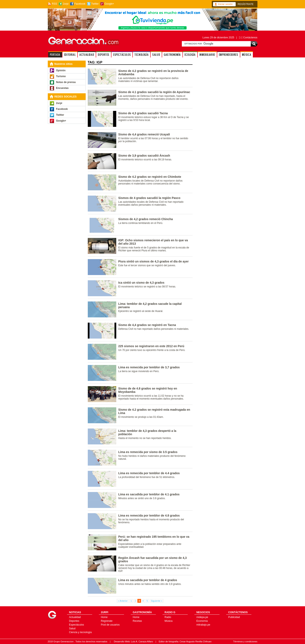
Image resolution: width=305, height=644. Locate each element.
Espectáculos (77, 625)
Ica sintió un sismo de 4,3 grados (141, 283)
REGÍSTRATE (246, 4)
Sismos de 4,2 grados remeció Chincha (146, 219)
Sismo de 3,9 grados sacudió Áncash (144, 156)
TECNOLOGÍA (142, 55)
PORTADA (55, 55)
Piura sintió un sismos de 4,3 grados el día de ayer (154, 261)
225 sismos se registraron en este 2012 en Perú (151, 346)
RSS (55, 4)
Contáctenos (250, 38)
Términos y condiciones (245, 641)
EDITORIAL (70, 55)
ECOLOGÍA (190, 55)
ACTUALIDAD (87, 55)
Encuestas (62, 88)
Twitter (95, 4)
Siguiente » (157, 601)
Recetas (137, 621)
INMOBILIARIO (207, 55)
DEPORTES (104, 55)
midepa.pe (202, 617)
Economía (202, 621)
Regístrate (107, 621)
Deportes (74, 621)
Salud (72, 628)
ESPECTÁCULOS (122, 55)
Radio (168, 617)
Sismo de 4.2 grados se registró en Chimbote (150, 177)
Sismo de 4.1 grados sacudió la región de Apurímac (154, 92)
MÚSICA (247, 55)
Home (104, 617)
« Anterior (123, 601)
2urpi (66, 4)
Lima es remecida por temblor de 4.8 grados (149, 515)
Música (169, 621)
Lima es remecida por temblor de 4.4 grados (149, 473)
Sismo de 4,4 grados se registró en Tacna (147, 325)
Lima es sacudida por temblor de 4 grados (148, 580)
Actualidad (75, 617)
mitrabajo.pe (203, 625)
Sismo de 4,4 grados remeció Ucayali (144, 134)
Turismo (61, 76)
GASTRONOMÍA (172, 55)
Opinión (61, 70)
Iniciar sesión (225, 4)
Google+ (109, 4)
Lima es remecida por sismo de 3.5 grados (148, 452)
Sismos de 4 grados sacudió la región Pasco (149, 198)
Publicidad (234, 617)
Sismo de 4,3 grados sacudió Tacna (143, 113)
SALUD (156, 55)
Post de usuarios (110, 625)
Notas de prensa (66, 82)
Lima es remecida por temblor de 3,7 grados (149, 367)
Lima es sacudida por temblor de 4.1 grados (149, 494)
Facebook (80, 4)
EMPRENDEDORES (229, 55)
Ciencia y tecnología (80, 632)
